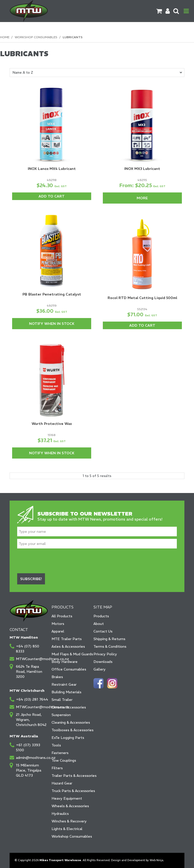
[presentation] (56, 561)
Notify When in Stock (52, 324)
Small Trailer (62, 700)
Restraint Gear (64, 684)
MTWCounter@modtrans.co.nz (32, 659)
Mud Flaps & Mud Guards (71, 654)
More (142, 198)
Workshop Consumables (36, 37)
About (99, 624)
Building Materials (66, 692)
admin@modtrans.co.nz (32, 758)
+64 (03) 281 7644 (32, 699)
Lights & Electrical (67, 829)
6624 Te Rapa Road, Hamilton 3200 (29, 672)
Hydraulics (60, 814)
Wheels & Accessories (70, 806)
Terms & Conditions (110, 646)
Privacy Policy (105, 654)
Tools (56, 745)
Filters (57, 768)
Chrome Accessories (69, 707)
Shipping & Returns (109, 639)
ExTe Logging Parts (68, 738)
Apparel (58, 631)
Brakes (57, 677)
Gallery (100, 669)
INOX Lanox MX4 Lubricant (52, 169)
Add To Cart (52, 196)
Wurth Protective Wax (52, 424)
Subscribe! (31, 579)
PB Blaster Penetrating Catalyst (52, 294)
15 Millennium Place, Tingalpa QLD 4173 (29, 770)
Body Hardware (65, 662)
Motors (58, 624)
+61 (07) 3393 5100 (28, 747)
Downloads (103, 662)
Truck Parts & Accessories (71, 791)
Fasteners (60, 753)
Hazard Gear (62, 783)
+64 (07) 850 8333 (28, 649)
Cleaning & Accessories (71, 722)
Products (101, 616)
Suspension (61, 715)
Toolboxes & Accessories (71, 730)
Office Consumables (69, 669)
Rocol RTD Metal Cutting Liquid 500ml (142, 298)
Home (5, 37)
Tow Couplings (64, 760)
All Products (62, 616)
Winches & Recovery (69, 821)
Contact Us (103, 631)
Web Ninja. (157, 860)
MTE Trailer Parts (67, 639)
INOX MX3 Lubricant (142, 169)
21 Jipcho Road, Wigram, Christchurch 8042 (31, 720)
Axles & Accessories (68, 646)
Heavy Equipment (67, 798)
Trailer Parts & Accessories (71, 776)
